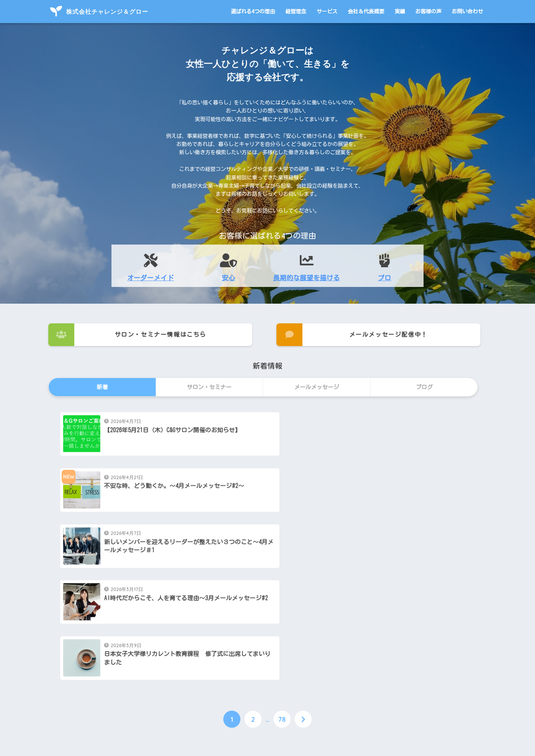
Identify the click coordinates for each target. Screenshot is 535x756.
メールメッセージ (252, 679)
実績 (400, 11)
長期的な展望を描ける (307, 278)
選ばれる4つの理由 (253, 11)
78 (282, 609)
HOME (268, 720)
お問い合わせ (467, 11)
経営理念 (296, 11)
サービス (327, 11)
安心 (228, 278)
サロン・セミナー (98, 679)
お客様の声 (428, 11)
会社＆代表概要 (366, 11)
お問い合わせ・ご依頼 (408, 679)
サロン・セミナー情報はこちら (127, 335)
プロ (385, 278)
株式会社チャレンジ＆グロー (99, 12)
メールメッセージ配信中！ (352, 335)
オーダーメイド (150, 278)
